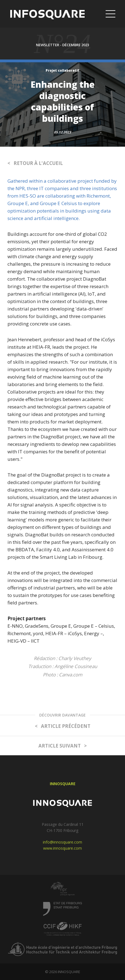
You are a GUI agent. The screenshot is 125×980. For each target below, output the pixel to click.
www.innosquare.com (62, 848)
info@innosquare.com (62, 842)
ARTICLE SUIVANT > (63, 746)
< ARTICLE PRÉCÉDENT (63, 726)
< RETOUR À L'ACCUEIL (35, 163)
